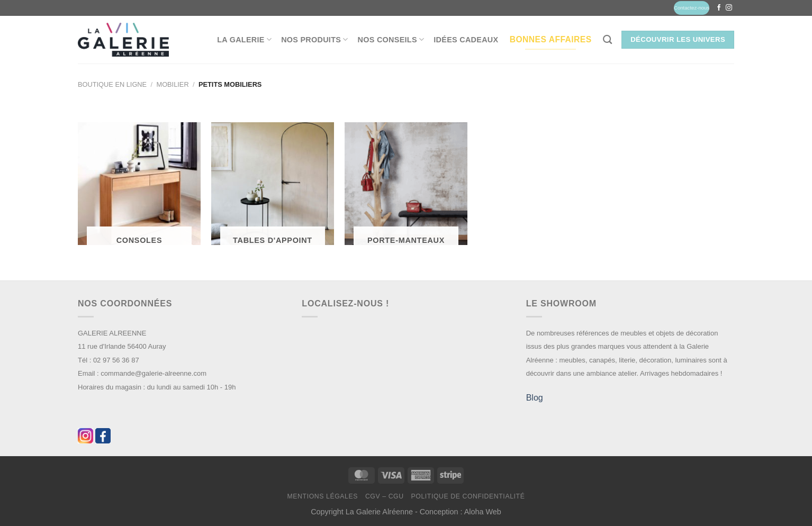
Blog (535, 398)
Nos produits (314, 39)
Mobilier (172, 84)
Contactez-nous (692, 8)
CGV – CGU (385, 496)
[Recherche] (607, 40)
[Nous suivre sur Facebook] (719, 8)
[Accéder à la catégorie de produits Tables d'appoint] (273, 188)
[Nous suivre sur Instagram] (729, 8)
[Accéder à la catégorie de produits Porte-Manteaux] (406, 188)
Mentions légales (323, 496)
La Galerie (244, 39)
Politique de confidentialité (468, 496)
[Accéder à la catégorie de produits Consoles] (139, 188)
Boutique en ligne (112, 84)
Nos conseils (391, 39)
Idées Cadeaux (466, 40)
